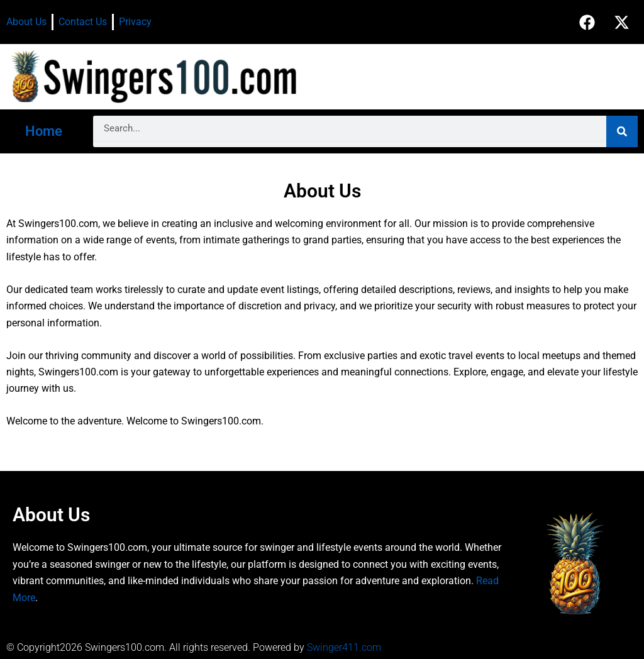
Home (44, 131)
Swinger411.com (344, 647)
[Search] (622, 131)
